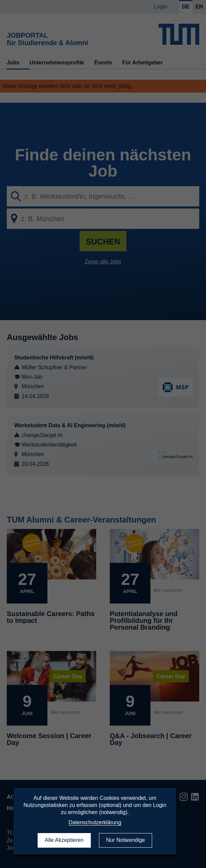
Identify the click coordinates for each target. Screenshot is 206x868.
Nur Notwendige (126, 840)
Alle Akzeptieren (64, 840)
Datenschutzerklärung (95, 822)
